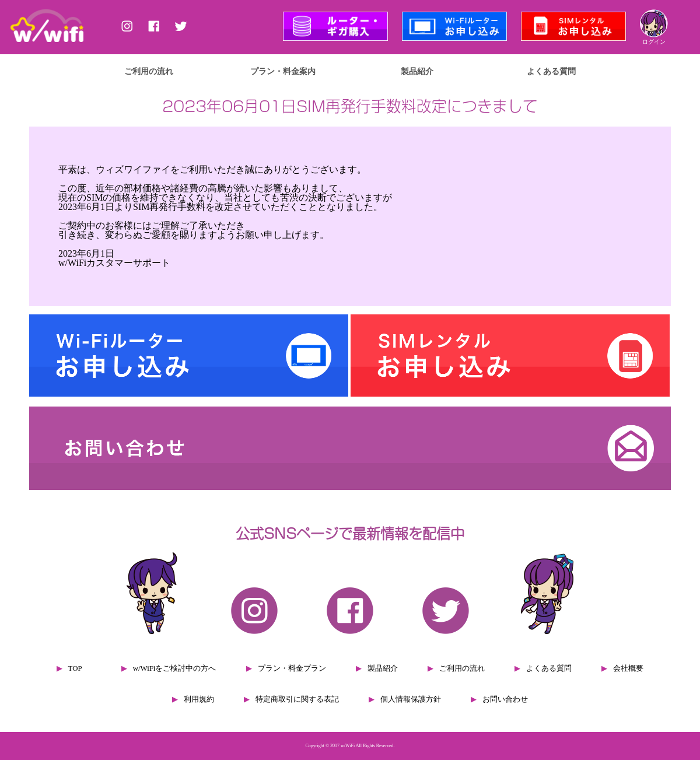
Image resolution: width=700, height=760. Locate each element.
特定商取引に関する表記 (297, 699)
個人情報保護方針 (411, 699)
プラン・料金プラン (292, 668)
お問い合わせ (505, 699)
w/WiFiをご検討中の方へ (175, 668)
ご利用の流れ (149, 71)
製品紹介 (417, 71)
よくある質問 (551, 71)
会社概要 (628, 668)
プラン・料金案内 (283, 71)
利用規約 (199, 699)
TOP (75, 668)
